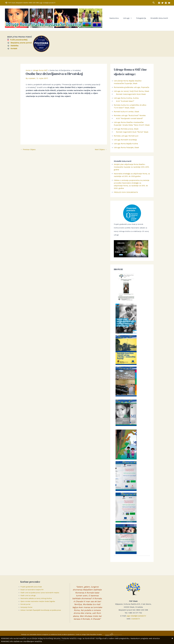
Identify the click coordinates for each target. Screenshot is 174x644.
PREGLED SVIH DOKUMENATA (127, 197)
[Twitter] (162, 3)
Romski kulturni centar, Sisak (126, 113)
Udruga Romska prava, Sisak (126, 131)
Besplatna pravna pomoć (20, 43)
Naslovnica (117, 18)
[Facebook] (159, 3)
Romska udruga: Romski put (126, 138)
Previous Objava (29, 150)
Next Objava (100, 150)
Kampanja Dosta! (26, 607)
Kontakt (12, 49)
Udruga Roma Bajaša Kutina (126, 146)
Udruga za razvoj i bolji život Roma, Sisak (131, 92)
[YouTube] (169, 3)
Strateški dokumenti (160, 18)
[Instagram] (166, 3)
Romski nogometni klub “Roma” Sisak (132, 134)
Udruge (130, 19)
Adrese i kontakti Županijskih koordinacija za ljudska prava (41, 610)
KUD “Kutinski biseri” (125, 102)
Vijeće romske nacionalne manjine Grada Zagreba (38, 601)
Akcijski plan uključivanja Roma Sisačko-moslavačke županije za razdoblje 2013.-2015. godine (131, 169)
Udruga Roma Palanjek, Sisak (126, 150)
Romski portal (25, 604)
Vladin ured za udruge (28, 596)
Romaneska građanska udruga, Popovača (131, 88)
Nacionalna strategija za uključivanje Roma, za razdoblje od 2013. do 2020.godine (130, 178)
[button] (154, 3)
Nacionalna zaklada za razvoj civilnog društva (36, 598)
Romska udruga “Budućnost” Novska (130, 117)
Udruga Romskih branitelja (125, 142)
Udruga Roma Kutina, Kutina (126, 99)
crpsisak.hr (136, 619)
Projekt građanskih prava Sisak (31, 587)
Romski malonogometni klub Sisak (131, 95)
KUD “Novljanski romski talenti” (130, 120)
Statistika (13, 46)
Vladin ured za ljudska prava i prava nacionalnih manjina (40, 593)
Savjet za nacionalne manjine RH (32, 590)
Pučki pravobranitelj (17, 41)
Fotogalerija (142, 18)
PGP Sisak (12, 3)
